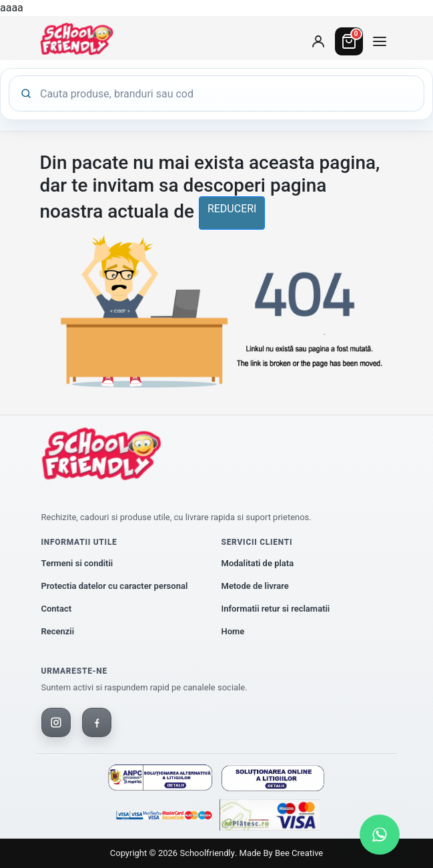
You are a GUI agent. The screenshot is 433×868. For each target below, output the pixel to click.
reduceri (232, 209)
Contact (57, 609)
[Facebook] (97, 722)
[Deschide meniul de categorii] (380, 41)
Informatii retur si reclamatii (276, 609)
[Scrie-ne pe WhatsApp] (380, 835)
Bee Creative (299, 853)
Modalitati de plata (258, 563)
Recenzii (58, 631)
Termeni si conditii (77, 563)
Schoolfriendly (207, 853)
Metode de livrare (255, 586)
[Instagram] (56, 722)
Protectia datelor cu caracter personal (115, 586)
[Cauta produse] (227, 93)
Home (233, 631)
